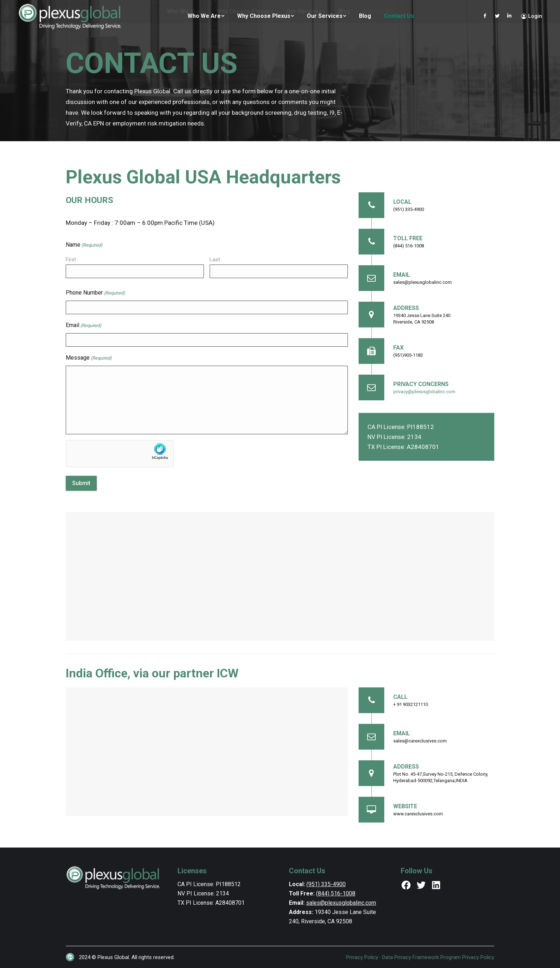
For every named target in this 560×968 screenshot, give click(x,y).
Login (532, 16)
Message (89, 358)
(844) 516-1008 (336, 893)
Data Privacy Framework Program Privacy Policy (438, 957)
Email (84, 326)
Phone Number (95, 293)
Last (215, 260)
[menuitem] (206, 16)
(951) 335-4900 (326, 884)
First (71, 260)
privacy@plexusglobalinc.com (424, 392)
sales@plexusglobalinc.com (341, 903)
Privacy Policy (362, 957)
